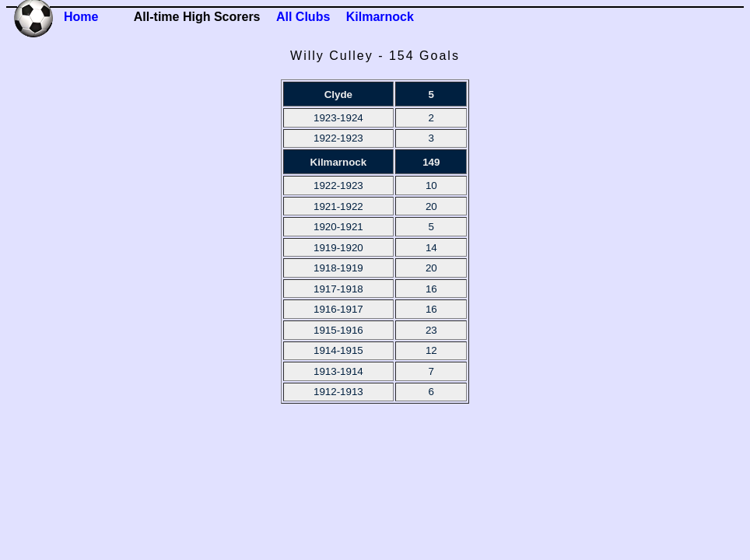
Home (81, 17)
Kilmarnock (380, 17)
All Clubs (303, 17)
